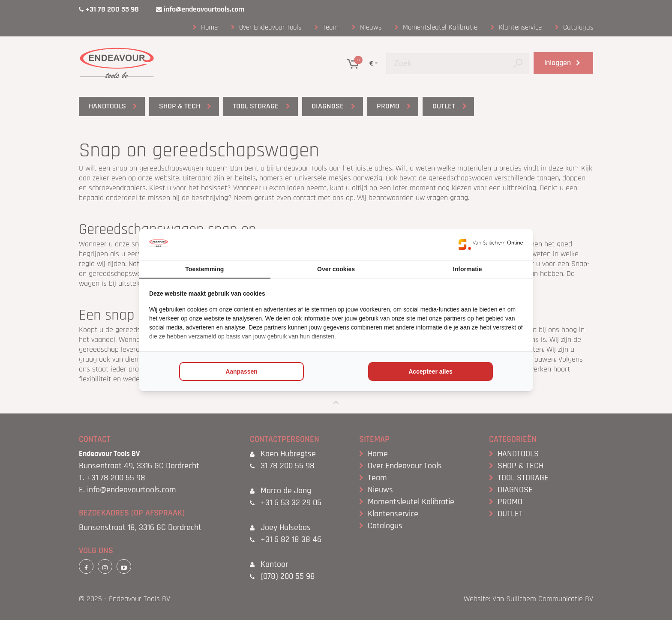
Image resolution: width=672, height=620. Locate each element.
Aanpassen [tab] (241, 371)
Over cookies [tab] (336, 269)
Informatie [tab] (468, 269)
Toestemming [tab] (204, 269)
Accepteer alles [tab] (430, 371)
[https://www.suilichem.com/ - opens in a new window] (491, 244)
